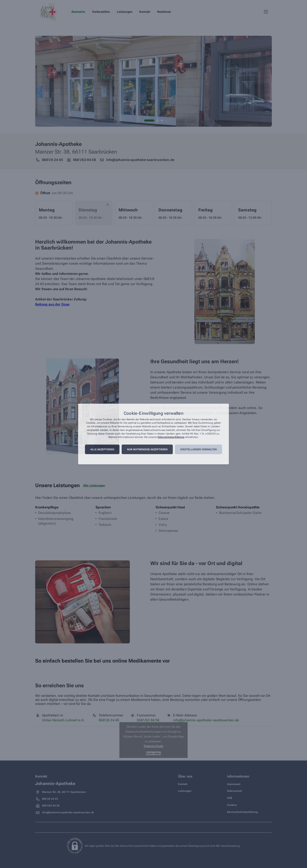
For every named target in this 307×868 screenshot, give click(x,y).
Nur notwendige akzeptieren (147, 449)
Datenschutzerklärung (171, 437)
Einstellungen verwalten (199, 449)
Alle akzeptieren (102, 449)
